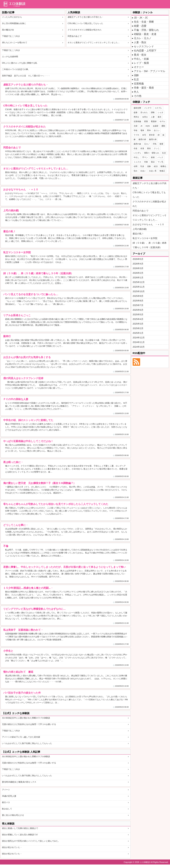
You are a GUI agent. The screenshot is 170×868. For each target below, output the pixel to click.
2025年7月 (138, 305)
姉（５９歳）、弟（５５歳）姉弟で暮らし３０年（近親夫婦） (149, 245)
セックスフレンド (144, 46)
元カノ (147, 144)
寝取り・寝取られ (152, 153)
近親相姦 (139, 84)
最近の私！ (138, 234)
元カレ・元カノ (143, 38)
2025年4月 (138, 319)
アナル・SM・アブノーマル (149, 71)
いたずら (137, 153)
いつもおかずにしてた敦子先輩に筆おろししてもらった (27, 743)
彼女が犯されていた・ (12, 847)
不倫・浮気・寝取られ (146, 30)
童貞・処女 (140, 55)
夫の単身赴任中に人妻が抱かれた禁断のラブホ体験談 (26, 718)
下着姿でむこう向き (11, 36)
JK (141, 126)
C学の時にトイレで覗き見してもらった (85, 23)
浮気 (155, 144)
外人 (136, 92)
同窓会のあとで (75, 36)
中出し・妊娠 (141, 59)
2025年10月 (139, 291)
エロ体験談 (145, 862)
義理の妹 (137, 144)
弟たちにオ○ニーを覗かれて (15, 43)
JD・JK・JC (141, 18)
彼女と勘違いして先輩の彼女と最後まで (20, 828)
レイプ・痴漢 (141, 63)
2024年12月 (139, 338)
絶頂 (156, 166)
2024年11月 (139, 342)
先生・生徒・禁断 (144, 22)
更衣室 (152, 135)
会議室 (156, 126)
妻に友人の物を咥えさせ (13, 815)
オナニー (139, 67)
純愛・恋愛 (140, 26)
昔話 (153, 162)
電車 (142, 130)
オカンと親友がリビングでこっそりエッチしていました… (94, 43)
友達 (142, 148)
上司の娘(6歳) (140, 229)
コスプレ (158, 108)
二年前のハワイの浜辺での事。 (16, 69)
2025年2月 (138, 328)
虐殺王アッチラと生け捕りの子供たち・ (86, 17)
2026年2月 (138, 273)
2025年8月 (138, 301)
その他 (138, 96)
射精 (153, 157)
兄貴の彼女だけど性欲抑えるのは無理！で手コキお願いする (29, 724)
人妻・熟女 (140, 42)
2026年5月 (138, 259)
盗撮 (135, 112)
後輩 (161, 144)
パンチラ (148, 108)
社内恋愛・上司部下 (145, 51)
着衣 (159, 117)
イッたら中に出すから (12, 17)
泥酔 (136, 75)
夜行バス (6, 802)
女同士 (145, 117)
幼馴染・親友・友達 (145, 34)
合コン (157, 130)
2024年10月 (139, 347)
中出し (136, 157)
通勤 (163, 126)
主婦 (135, 126)
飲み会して (7, 809)
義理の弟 (153, 139)
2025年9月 (138, 296)
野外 (149, 130)
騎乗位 (163, 166)
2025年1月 (138, 333)
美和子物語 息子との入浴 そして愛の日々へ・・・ (26, 76)
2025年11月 (139, 287)
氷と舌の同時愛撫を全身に (14, 23)
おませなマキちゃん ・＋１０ (148, 224)
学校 (135, 130)
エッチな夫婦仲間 (10, 57)
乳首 (142, 166)
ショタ (160, 112)
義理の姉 (142, 139)
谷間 (135, 166)
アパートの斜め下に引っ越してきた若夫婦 (21, 737)
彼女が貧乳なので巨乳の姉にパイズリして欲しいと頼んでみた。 (31, 841)
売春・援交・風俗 (144, 88)
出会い (143, 171)
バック (160, 157)
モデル (162, 121)
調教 (153, 112)
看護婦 (154, 121)
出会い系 (153, 171)
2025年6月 (138, 310)
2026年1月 (138, 278)
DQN (148, 126)
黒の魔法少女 (8, 30)
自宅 (144, 135)
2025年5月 (138, 315)
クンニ (157, 148)
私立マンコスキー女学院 (145, 238)
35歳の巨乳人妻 (9, 796)
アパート (6, 790)
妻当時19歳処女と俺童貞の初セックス (19, 782)
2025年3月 (138, 324)
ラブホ (136, 135)
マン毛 (160, 162)
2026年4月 (138, 264)
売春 (146, 162)
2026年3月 (138, 268)
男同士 (136, 117)
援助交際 (137, 108)
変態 (146, 121)
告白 (135, 171)
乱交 (136, 79)
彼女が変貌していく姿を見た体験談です (20, 835)
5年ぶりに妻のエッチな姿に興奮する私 (20, 63)
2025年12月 (139, 282)
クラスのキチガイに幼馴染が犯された (85, 30)
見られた (144, 112)
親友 (149, 148)
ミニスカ (137, 162)
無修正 (162, 171)
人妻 (153, 117)
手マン (145, 157)
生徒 (135, 148)
